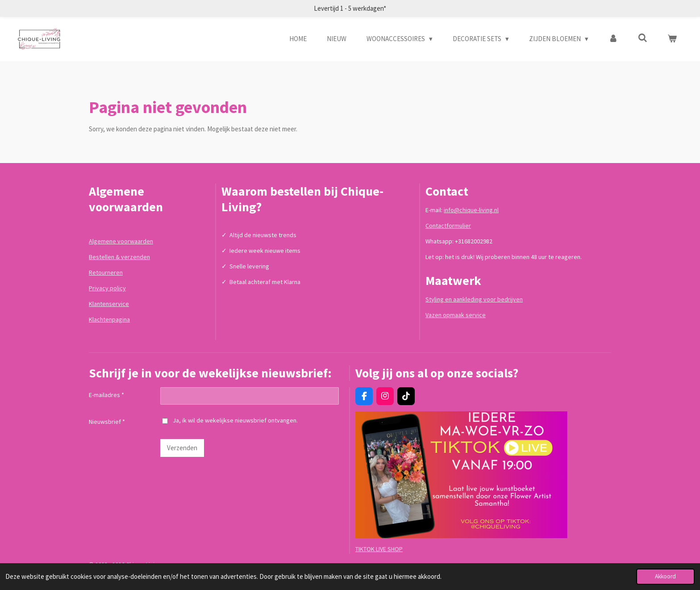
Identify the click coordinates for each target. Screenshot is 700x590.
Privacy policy (107, 288)
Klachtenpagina (109, 319)
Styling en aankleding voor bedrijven (474, 299)
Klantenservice (109, 304)
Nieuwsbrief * (107, 422)
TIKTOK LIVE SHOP (379, 549)
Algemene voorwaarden (121, 241)
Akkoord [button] (665, 576)
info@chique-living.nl (471, 210)
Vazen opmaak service (456, 315)
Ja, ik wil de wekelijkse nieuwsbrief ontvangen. (230, 420)
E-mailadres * (106, 395)
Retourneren (106, 272)
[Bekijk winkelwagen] (672, 39)
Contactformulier (448, 226)
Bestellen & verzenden (119, 257)
